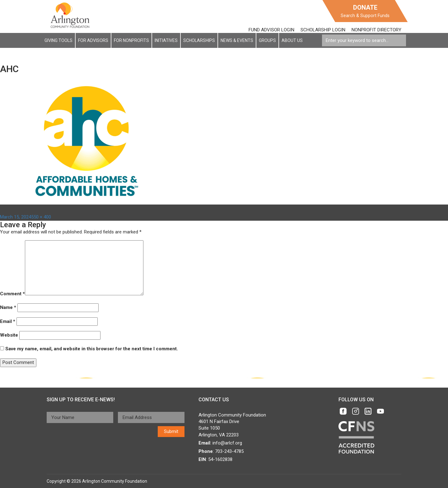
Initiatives (166, 40)
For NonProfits (131, 40)
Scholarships (199, 40)
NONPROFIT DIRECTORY (376, 30)
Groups (267, 40)
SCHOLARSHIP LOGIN (323, 30)
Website (9, 335)
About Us (292, 40)
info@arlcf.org (227, 443)
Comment (12, 294)
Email (8, 321)
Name (8, 307)
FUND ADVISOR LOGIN (271, 30)
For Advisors (93, 40)
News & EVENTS (237, 40)
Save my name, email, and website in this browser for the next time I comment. (92, 349)
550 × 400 (41, 217)
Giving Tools (58, 40)
